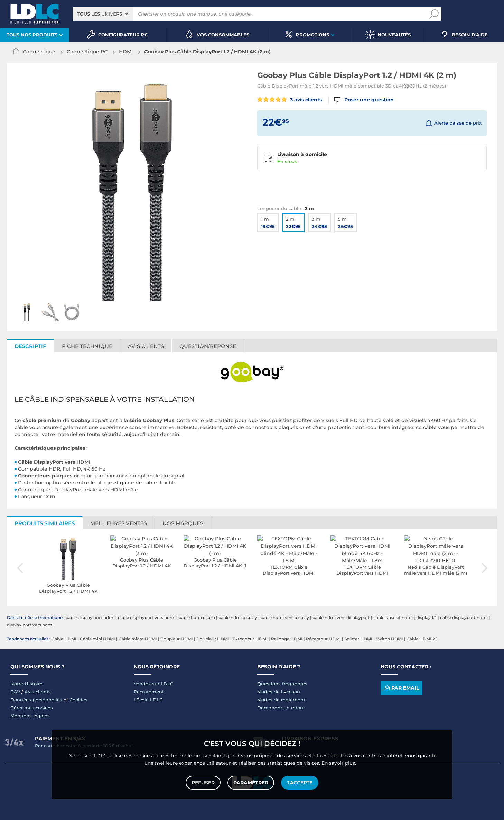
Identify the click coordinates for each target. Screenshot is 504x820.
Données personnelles (36, 700)
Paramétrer (251, 783)
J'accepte (300, 783)
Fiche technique (87, 346)
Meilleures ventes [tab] (119, 523)
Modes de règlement (281, 700)
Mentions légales (30, 716)
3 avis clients (290, 100)
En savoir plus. (339, 763)
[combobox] (103, 14)
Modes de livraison (279, 692)
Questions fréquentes (282, 684)
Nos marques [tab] (183, 523)
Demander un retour (281, 708)
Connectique (39, 52)
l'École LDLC (148, 700)
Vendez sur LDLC (153, 684)
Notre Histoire (26, 684)
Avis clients (146, 346)
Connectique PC (87, 52)
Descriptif (30, 346)
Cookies (78, 700)
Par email (401, 688)
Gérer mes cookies (32, 708)
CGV (15, 692)
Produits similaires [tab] (45, 523)
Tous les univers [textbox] (100, 14)
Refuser (203, 783)
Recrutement (149, 692)
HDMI (126, 52)
